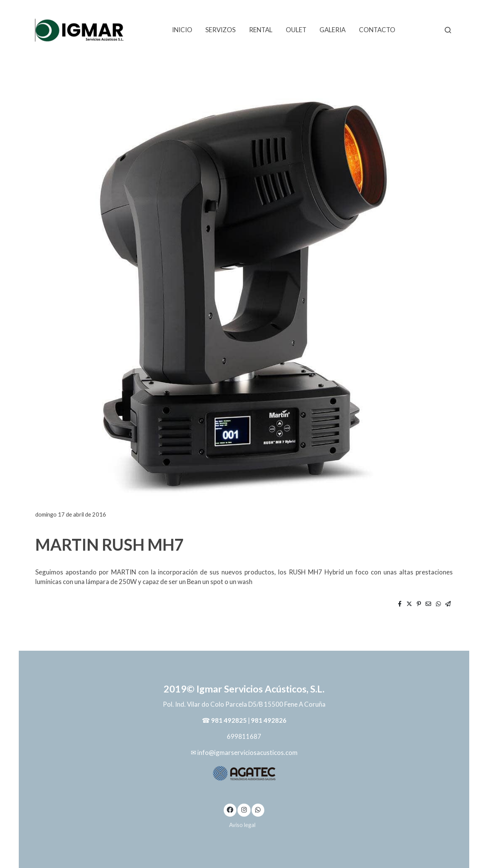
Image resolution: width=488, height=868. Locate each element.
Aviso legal (242, 825)
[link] (80, 30)
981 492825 (229, 720)
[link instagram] (244, 809)
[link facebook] (230, 809)
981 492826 (269, 720)
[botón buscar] (448, 30)
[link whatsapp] (258, 809)
